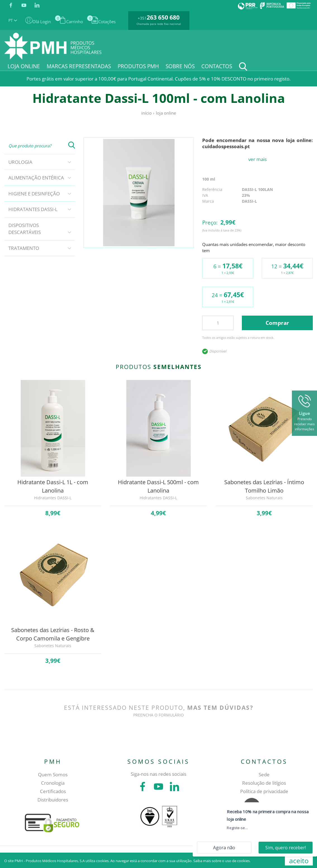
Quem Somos (53, 774)
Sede (264, 774)
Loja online (166, 113)
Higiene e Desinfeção (34, 194)
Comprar (277, 323)
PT (13, 20)
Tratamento (24, 248)
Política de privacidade (264, 791)
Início (146, 113)
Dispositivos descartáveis (25, 229)
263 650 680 (163, 17)
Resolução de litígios (264, 783)
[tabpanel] (139, 193)
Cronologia (53, 783)
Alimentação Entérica (36, 178)
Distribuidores (53, 800)
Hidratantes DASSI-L (33, 209)
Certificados (53, 791)
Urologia (20, 162)
